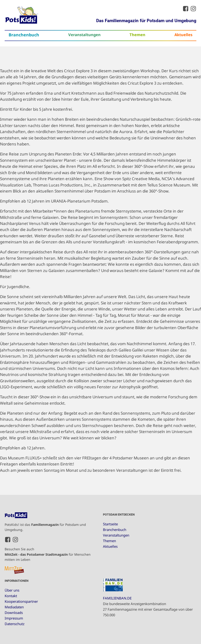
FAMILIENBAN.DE (117, 598)
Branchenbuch (24, 35)
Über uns (12, 590)
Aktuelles (183, 35)
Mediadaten (14, 607)
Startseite (110, 524)
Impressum (14, 618)
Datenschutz (15, 624)
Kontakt (11, 596)
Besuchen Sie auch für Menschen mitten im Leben (48, 554)
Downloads (14, 613)
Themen (137, 35)
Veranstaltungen (84, 35)
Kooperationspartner (21, 601)
